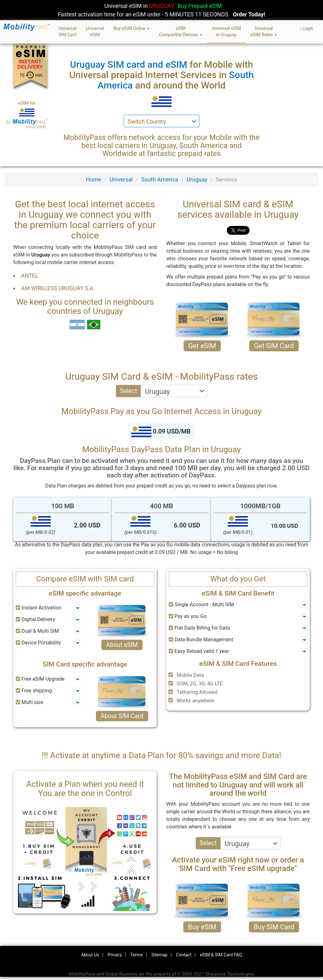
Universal (121, 179)
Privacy (115, 955)
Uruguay (197, 179)
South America (160, 179)
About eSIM (122, 645)
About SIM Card (122, 716)
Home (93, 179)
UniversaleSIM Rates (264, 32)
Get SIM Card (274, 346)
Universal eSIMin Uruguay (226, 32)
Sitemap (159, 955)
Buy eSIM (202, 927)
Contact (184, 955)
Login (306, 29)
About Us (90, 955)
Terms (136, 955)
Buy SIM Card (274, 927)
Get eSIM (202, 346)
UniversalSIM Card (67, 32)
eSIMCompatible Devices (181, 32)
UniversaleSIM (95, 32)
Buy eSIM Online (132, 28)
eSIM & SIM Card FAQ (221, 955)
